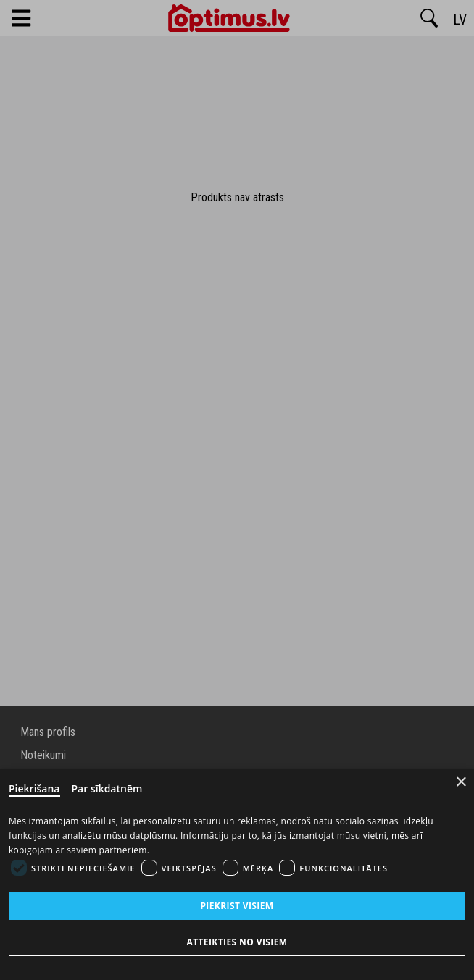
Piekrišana (34, 788)
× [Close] (461, 782)
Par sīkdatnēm (107, 788)
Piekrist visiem (237, 906)
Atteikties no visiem (237, 942)
